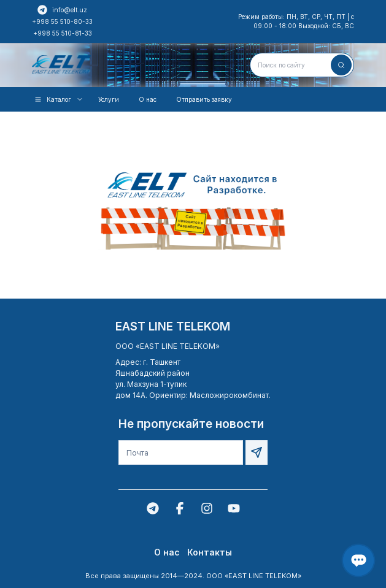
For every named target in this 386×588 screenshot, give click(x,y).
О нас (148, 99)
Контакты (210, 552)
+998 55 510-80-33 (62, 21)
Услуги (109, 99)
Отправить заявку (204, 99)
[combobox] (302, 65)
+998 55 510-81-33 (63, 33)
